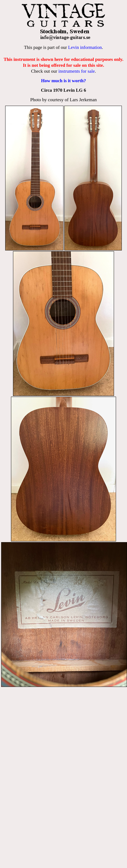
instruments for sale (76, 71)
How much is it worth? (63, 81)
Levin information (85, 47)
